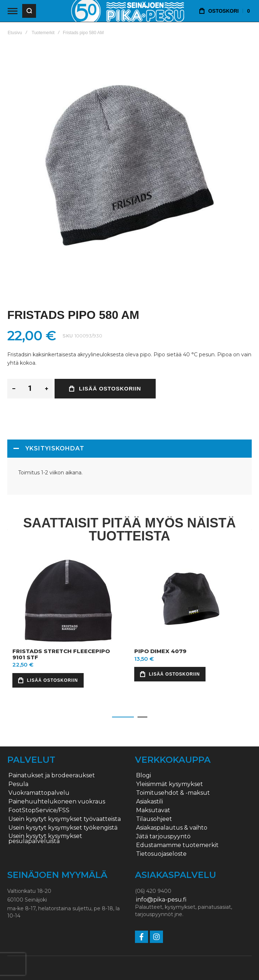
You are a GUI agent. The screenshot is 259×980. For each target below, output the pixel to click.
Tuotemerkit (43, 33)
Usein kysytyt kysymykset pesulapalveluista (45, 839)
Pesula (18, 784)
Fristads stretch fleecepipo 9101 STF (61, 654)
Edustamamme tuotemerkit (177, 845)
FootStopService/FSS (39, 810)
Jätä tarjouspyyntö (163, 837)
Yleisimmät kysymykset (170, 784)
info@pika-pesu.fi (161, 900)
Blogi (144, 776)
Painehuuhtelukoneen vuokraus (57, 802)
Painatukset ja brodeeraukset (52, 776)
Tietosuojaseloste (161, 854)
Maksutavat (153, 810)
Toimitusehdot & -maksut (173, 793)
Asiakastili (150, 802)
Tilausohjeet (154, 819)
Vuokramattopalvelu (39, 793)
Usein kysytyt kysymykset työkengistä (63, 828)
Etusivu (15, 33)
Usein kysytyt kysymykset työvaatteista (65, 819)
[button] (123, 717)
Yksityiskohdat (55, 448)
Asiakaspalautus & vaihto (172, 828)
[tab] (129, 449)
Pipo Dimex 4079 (160, 651)
